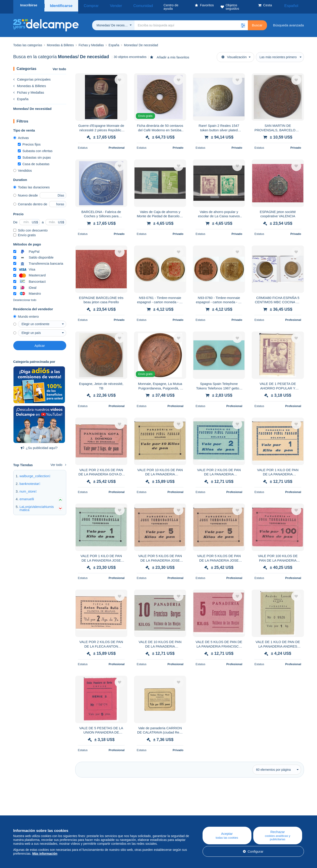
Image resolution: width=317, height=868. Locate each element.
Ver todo (59, 66)
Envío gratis (25, 232)
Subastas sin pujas (34, 154)
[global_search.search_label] (191, 22)
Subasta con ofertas (35, 147)
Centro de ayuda (189, 815)
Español (294, 5)
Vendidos (23, 167)
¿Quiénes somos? (27, 815)
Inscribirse (29, 5)
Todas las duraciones (32, 184)
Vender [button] (107, 5)
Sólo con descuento (31, 227)
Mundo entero (26, 313)
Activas (21, 134)
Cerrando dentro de (30, 201)
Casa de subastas (34, 161)
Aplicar (40, 342)
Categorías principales (32, 76)
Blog (101, 815)
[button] (243, 22)
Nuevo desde (26, 192)
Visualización (234, 54)
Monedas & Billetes (30, 82)
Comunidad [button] (129, 5)
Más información (45, 854)
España (21, 96)
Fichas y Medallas (29, 89)
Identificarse (60, 5)
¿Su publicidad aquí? (39, 444)
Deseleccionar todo (25, 297)
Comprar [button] (87, 5)
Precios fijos (29, 141)
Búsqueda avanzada (288, 22)
